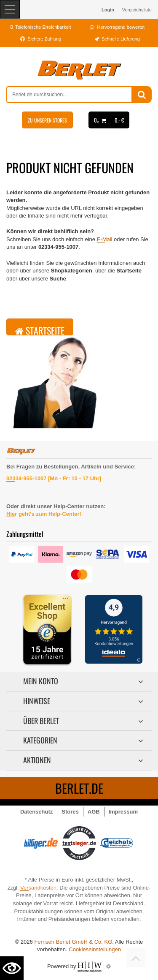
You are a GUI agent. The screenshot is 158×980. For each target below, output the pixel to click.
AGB (94, 812)
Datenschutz (36, 812)
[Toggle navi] (10, 9)
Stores (70, 812)
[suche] (69, 95)
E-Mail (105, 239)
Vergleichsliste (137, 10)
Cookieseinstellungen (95, 949)
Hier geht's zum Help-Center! (44, 514)
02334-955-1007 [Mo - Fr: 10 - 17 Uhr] (54, 478)
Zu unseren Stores (47, 120)
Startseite (40, 329)
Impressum (123, 812)
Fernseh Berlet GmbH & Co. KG (73, 942)
